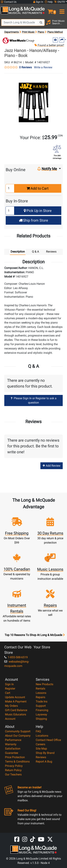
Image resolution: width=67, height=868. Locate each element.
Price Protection (15, 757)
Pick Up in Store (38, 211)
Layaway (41, 714)
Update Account (15, 697)
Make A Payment (16, 701)
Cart (8, 693)
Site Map (41, 749)
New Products (44, 684)
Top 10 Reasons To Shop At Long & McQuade (35, 635)
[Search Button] (41, 22)
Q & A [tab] (35, 252)
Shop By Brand (45, 753)
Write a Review (43, 67)
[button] (50, 10)
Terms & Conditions (17, 761)
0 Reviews (25, 67)
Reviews (41, 757)
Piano (41, 32)
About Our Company (18, 736)
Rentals (40, 689)
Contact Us (9, 2)
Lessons (41, 693)
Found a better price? (49, 45)
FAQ (38, 731)
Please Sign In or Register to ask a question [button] (34, 400)
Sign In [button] (38, 2)
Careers (40, 744)
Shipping (41, 719)
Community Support (18, 731)
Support (41, 706)
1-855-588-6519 (16, 657)
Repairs (40, 697)
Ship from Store (33, 220)
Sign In (9, 684)
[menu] (62, 10)
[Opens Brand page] (18, 40)
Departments (12, 32)
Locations (42, 736)
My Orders (11, 706)
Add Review (52, 466)
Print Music (28, 32)
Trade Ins (42, 701)
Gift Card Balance (16, 710)
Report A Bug (44, 761)
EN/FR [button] (59, 2)
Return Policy (13, 770)
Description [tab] (18, 252)
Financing (42, 710)
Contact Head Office (48, 740)
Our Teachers (13, 774)
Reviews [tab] (51, 252)
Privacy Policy (14, 766)
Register (10, 689)
